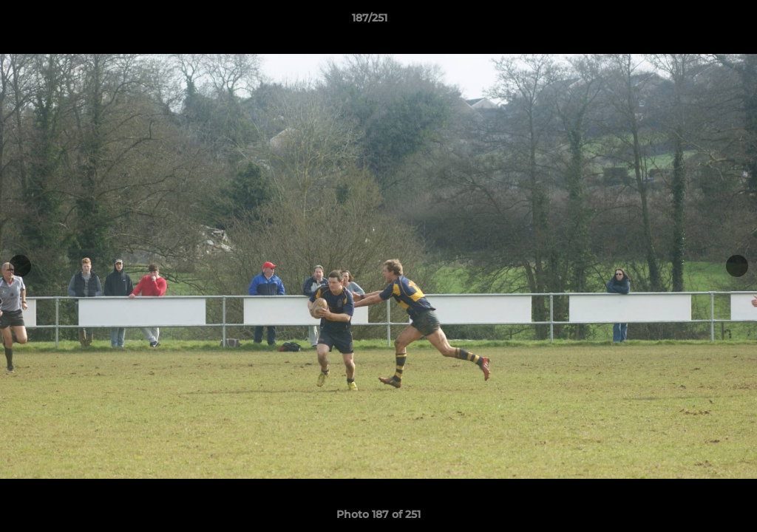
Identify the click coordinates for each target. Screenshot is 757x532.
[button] (695, 21)
